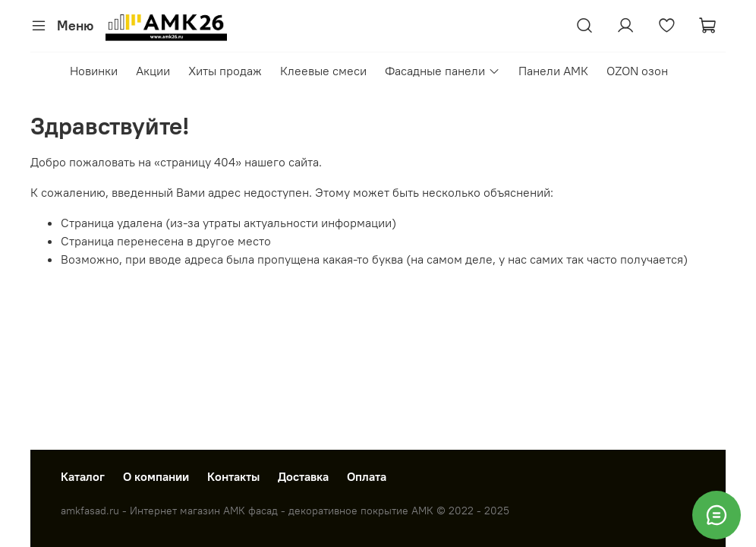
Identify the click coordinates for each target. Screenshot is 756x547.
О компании (156, 476)
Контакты (233, 476)
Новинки (94, 71)
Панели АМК (553, 71)
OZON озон (637, 71)
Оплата (367, 476)
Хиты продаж (225, 71)
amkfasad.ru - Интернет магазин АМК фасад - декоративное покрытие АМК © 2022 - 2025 (285, 511)
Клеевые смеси (323, 71)
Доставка (303, 476)
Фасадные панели (442, 71)
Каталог (83, 476)
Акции (153, 71)
